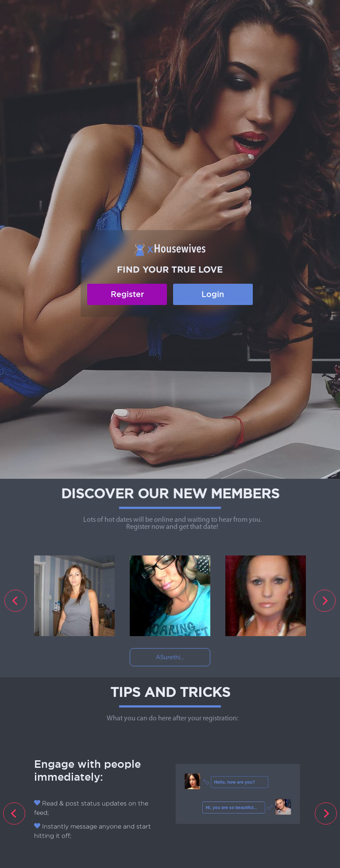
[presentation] (15, 601)
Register (127, 294)
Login (213, 294)
